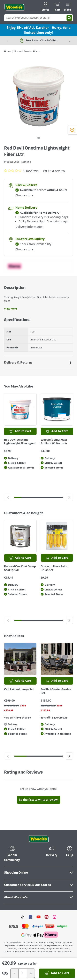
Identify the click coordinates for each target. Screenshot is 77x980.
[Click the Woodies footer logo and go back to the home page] (39, 839)
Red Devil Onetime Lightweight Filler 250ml (20, 442)
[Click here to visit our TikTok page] (22, 917)
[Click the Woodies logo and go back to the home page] (14, 7)
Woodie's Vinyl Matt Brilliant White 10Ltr (54, 442)
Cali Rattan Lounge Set (19, 689)
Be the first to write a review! (39, 800)
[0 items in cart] (58, 7)
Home (8, 52)
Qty (5, 973)
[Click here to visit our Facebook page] (30, 917)
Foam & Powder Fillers (27, 52)
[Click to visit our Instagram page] (55, 917)
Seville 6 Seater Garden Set (56, 691)
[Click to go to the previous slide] (8, 497)
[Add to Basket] (57, 973)
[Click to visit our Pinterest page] (47, 917)
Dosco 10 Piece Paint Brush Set (54, 568)
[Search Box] (38, 18)
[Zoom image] (72, 130)
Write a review (54, 171)
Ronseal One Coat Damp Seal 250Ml (20, 568)
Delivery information (29, 227)
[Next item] (70, 41)
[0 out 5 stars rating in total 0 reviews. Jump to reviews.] (21, 171)
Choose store (24, 195)
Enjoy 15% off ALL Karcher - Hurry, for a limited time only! (39, 30)
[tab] (39, 138)
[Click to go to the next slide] (69, 497)
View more (11, 309)
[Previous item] (7, 41)
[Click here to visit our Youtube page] (38, 917)
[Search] (69, 18)
